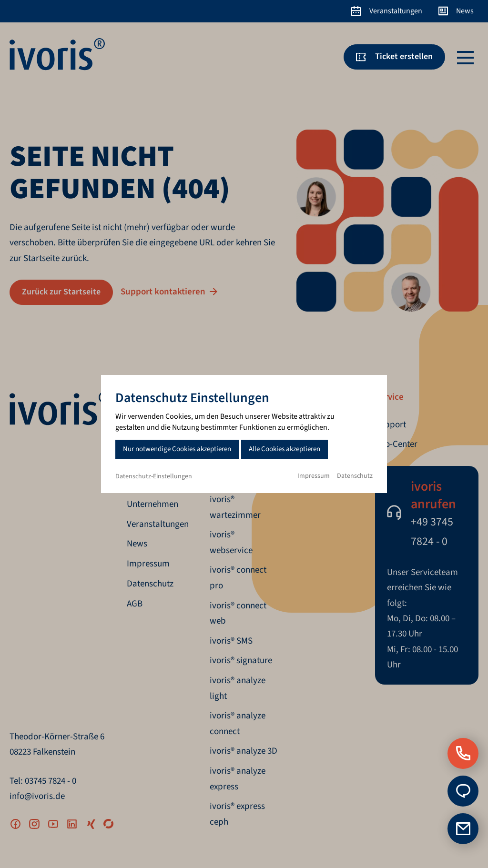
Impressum (314, 476)
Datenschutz (355, 476)
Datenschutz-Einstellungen (154, 476)
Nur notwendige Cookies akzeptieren (177, 449)
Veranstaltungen (396, 11)
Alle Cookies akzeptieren (285, 449)
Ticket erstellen (404, 56)
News (465, 11)
